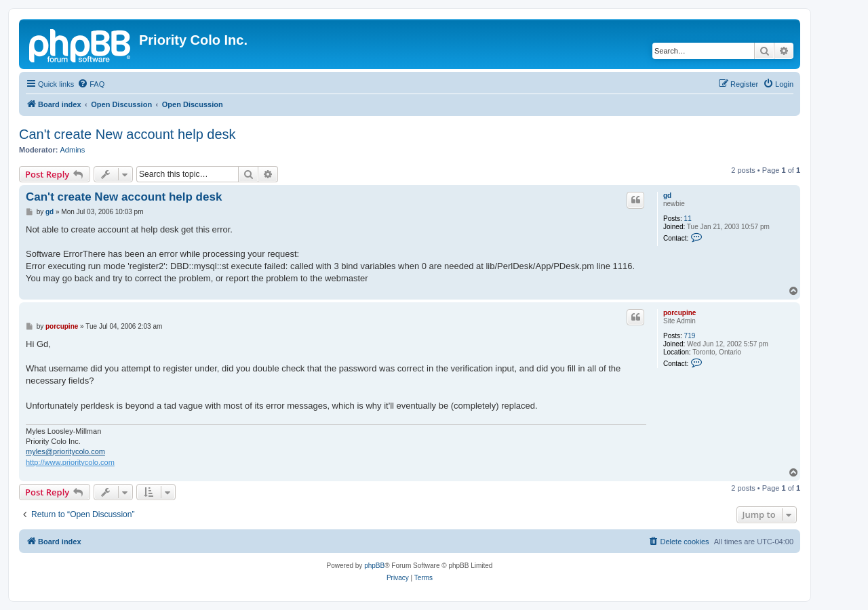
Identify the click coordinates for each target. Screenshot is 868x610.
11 (688, 219)
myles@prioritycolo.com (65, 451)
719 (690, 336)
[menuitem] (91, 84)
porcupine (679, 313)
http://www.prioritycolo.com (70, 462)
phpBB (374, 566)
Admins (73, 150)
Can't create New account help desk (127, 134)
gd (667, 196)
